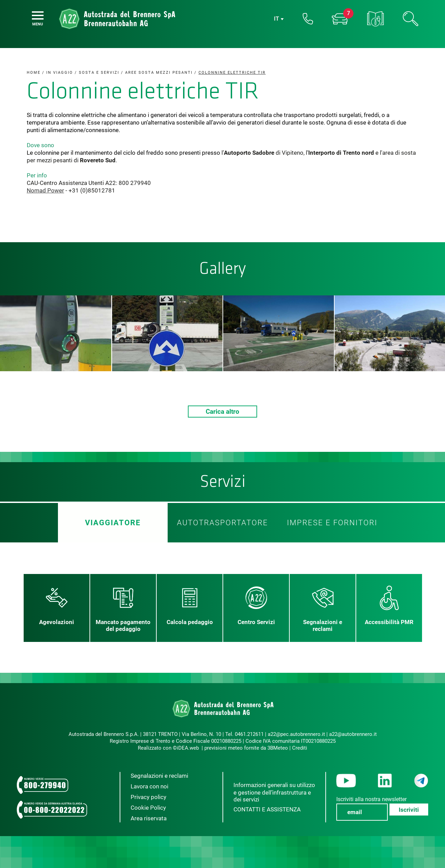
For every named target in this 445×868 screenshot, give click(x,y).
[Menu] (38, 15)
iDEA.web (188, 748)
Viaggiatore (113, 523)
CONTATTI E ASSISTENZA (267, 809)
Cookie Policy (148, 808)
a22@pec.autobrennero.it (296, 734)
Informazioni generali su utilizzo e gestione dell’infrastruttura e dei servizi (274, 792)
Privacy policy (148, 797)
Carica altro (222, 412)
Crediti (300, 748)
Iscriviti (409, 810)
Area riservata (149, 818)
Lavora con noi (149, 786)
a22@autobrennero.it (353, 734)
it (276, 19)
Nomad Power (45, 190)
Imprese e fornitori (332, 523)
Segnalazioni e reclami (159, 776)
